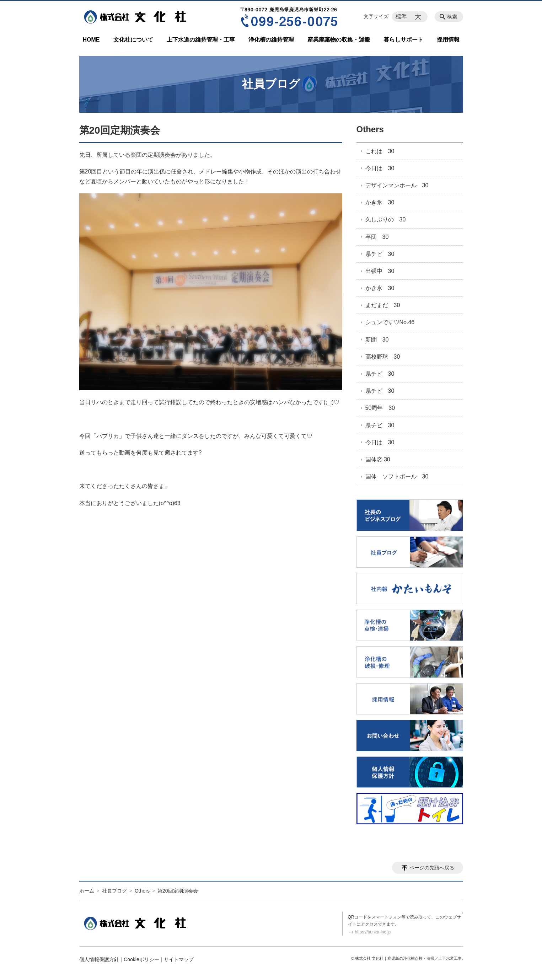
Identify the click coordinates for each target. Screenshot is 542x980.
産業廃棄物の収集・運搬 (339, 40)
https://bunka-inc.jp (373, 932)
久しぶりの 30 (386, 219)
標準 (401, 17)
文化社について (133, 40)
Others (370, 129)
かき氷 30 (380, 202)
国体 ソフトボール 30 (397, 476)
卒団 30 (377, 237)
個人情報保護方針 (99, 959)
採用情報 (448, 40)
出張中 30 (380, 271)
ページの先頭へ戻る (432, 868)
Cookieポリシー (141, 959)
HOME (91, 40)
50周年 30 (380, 408)
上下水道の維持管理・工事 (201, 40)
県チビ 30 (380, 254)
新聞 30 (377, 340)
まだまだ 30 (383, 305)
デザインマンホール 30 (397, 185)
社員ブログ (114, 891)
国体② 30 (378, 459)
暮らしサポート (403, 40)
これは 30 (380, 151)
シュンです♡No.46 (390, 322)
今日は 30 (380, 168)
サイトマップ (179, 959)
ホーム (87, 891)
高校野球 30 (383, 357)
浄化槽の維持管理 (271, 40)
